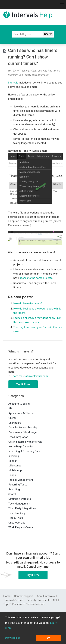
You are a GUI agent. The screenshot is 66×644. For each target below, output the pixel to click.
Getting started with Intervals (25, 442)
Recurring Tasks (18, 485)
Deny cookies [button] (13, 638)
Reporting (14, 489)
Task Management (19, 504)
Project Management (21, 480)
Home (7, 596)
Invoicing (14, 456)
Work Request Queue (21, 527)
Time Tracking (21, 71)
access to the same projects (36, 278)
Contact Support (24, 596)
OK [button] (49, 638)
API (10, 408)
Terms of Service (13, 600)
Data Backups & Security (23, 428)
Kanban (13, 461)
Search (12, 494)
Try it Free (23, 384)
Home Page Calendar (21, 447)
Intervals (13, 83)
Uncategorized (17, 523)
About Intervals (46, 596)
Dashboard (15, 423)
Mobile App (15, 470)
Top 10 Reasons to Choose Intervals (24, 604)
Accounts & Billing (19, 404)
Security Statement (38, 600)
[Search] (33, 34)
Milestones (15, 466)
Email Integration (18, 437)
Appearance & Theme (21, 413)
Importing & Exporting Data (24, 451)
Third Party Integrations (22, 508)
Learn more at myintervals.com (30, 376)
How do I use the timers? (28, 304)
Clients (12, 418)
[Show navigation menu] (62, 4)
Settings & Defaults (20, 499)
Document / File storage (23, 432)
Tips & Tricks (16, 518)
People (12, 475)
